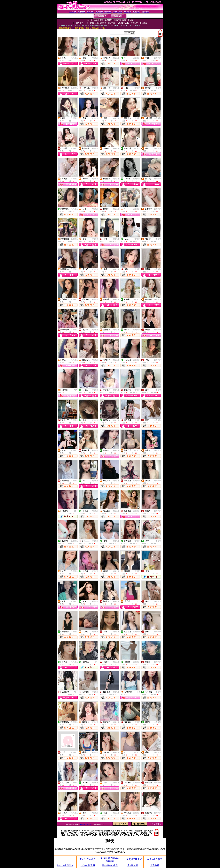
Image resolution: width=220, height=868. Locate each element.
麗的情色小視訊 (110, 865)
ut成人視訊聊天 (155, 859)
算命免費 (155, 865)
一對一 (75, 511)
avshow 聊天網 (88, 865)
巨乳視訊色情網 (86, 824)
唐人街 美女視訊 (88, 859)
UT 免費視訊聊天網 (132, 859)
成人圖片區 (132, 865)
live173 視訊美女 (65, 865)
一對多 (75, 390)
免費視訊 (74, 58)
